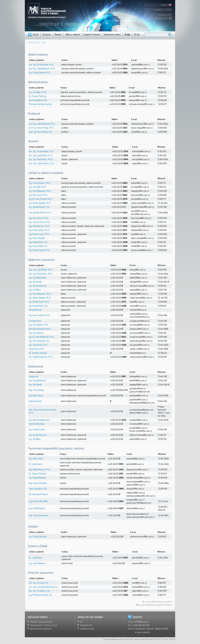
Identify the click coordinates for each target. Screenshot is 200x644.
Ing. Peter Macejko (37, 238)
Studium (46, 35)
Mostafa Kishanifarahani (40, 329)
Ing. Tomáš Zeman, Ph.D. (40, 73)
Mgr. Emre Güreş (36, 390)
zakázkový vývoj (87, 629)
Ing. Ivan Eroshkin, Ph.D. (40, 315)
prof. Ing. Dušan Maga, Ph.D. (42, 128)
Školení (58, 35)
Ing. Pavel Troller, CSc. (38, 246)
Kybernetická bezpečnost (41, 629)
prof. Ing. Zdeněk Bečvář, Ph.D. (42, 69)
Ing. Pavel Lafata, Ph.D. (39, 230)
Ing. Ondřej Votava (37, 508)
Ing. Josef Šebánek (37, 563)
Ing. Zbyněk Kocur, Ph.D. (40, 226)
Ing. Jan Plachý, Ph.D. (38, 345)
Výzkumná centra (112, 35)
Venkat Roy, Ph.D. (37, 349)
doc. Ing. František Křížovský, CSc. (44, 587)
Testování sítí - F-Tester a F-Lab (44, 625)
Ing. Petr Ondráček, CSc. (39, 341)
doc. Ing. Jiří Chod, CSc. (39, 583)
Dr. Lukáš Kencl (36, 464)
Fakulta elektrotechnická (144, 639)
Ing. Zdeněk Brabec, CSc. (40, 207)
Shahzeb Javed (35, 401)
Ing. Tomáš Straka (37, 430)
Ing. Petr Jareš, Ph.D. (38, 195)
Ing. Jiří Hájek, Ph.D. (38, 92)
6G (82, 622)
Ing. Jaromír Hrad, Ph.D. (40, 222)
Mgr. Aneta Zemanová (39, 515)
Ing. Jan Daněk (35, 282)
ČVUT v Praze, (162, 639)
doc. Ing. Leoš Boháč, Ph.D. (41, 155)
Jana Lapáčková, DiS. (38, 100)
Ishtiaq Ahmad (35, 310)
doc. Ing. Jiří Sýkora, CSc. (40, 591)
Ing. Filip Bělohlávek (37, 278)
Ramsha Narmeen (37, 424)
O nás (127, 35)
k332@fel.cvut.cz (142, 622)
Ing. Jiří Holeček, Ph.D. (39, 325)
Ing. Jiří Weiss (35, 290)
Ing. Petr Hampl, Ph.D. (39, 218)
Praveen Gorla (35, 321)
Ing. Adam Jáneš (36, 396)
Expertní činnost (92, 35)
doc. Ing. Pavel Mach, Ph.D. (41, 159)
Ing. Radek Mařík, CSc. (39, 242)
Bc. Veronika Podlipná (38, 494)
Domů (36, 35)
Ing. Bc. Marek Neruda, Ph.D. (42, 337)
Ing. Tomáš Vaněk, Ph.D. (40, 250)
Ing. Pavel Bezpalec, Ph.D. (40, 191)
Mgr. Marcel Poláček (38, 483)
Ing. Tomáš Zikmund (38, 286)
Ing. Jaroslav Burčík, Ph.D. (40, 213)
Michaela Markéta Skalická (40, 104)
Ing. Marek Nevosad (37, 478)
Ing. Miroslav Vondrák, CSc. (41, 595)
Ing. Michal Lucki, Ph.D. (39, 234)
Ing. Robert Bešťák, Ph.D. (40, 203)
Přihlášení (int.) (162, 18)
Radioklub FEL (86, 625)
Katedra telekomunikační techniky (118, 639)
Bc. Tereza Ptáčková (38, 96)
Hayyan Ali (34, 376)
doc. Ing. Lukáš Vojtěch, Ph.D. (42, 163)
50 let (137, 35)
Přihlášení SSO (165, 15)
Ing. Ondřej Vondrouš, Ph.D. (41, 357)
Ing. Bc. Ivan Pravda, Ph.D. (41, 199)
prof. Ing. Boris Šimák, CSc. (41, 132)
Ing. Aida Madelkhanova (39, 420)
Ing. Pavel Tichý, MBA (38, 501)
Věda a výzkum (73, 35)
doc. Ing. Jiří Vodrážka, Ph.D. (41, 65)
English (166, 5)
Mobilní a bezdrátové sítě (41, 622)
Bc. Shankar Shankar (38, 353)
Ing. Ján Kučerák (36, 333)
